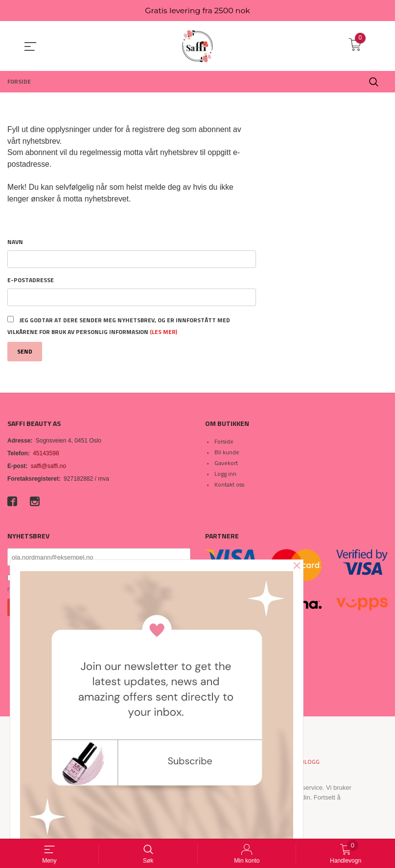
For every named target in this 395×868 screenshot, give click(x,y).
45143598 (46, 455)
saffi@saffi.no (48, 468)
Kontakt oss (229, 486)
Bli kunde (227, 454)
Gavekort (226, 465)
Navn (15, 244)
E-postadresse (31, 282)
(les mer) (163, 333)
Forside (224, 443)
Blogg (310, 764)
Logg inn (225, 476)
